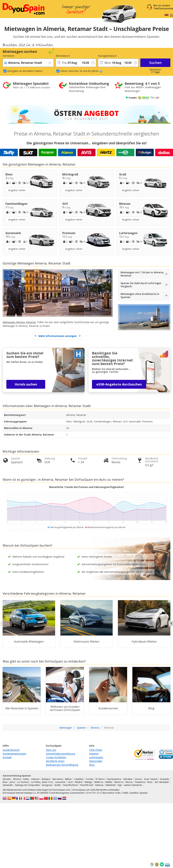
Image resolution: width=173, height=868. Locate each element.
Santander (8, 785)
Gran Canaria (151, 779)
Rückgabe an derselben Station (25, 71)
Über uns (51, 750)
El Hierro (100, 779)
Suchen (155, 63)
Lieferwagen (96, 757)
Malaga (88, 782)
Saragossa (47, 785)
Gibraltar (128, 779)
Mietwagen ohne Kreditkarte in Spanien (140, 295)
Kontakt (7, 757)
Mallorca (99, 782)
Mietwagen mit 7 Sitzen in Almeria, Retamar (142, 274)
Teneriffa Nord (70, 785)
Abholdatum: (63, 56)
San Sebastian (162, 782)
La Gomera (23, 782)
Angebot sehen (17, 190)
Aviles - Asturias (31, 779)
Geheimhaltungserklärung (60, 754)
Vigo (120, 785)
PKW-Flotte (96, 750)
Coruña (90, 779)
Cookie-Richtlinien (56, 757)
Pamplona (140, 782)
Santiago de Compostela (27, 785)
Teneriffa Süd (86, 785)
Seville (57, 785)
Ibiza (5, 782)
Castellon (79, 779)
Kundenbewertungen (14, 754)
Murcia (129, 782)
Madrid (79, 782)
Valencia (99, 785)
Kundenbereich (11, 750)
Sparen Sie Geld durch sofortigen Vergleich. (141, 285)
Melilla (109, 782)
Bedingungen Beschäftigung (62, 765)
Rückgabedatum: (108, 56)
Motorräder (96, 761)
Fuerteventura (114, 779)
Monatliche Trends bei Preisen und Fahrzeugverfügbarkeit (86, 487)
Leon (70, 782)
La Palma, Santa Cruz (42, 782)
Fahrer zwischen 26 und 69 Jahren (81, 71)
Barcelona (58, 779)
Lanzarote (60, 782)
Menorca (119, 782)
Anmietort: (9, 56)
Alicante (7, 779)
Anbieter (94, 754)
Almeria (17, 779)
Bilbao (68, 779)
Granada (164, 779)
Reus (150, 782)
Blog (92, 765)
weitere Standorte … (134, 785)
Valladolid (110, 785)
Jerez (12, 782)
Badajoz (46, 779)
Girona (138, 779)
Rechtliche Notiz (55, 761)
